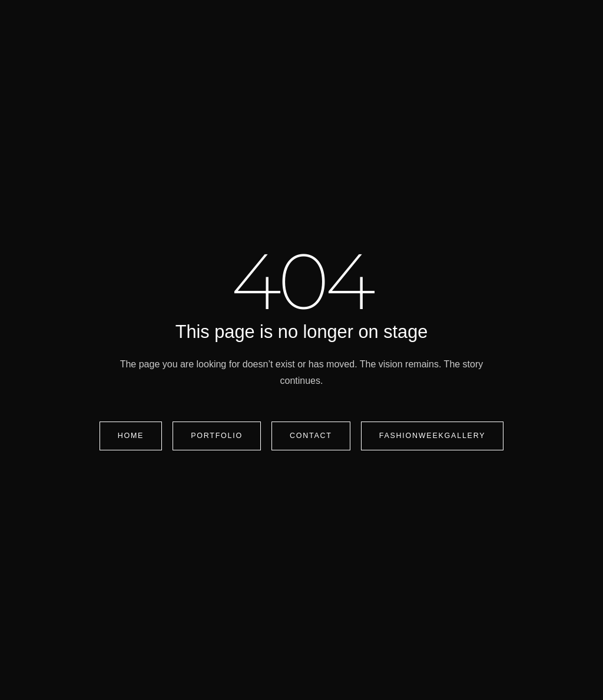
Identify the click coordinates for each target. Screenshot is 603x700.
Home (131, 436)
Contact (311, 436)
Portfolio (217, 436)
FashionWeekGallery (433, 436)
